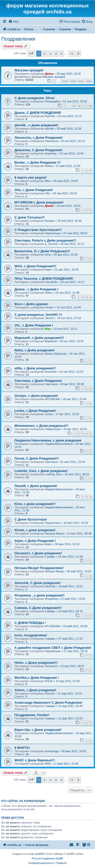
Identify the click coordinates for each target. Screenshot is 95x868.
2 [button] (44, 54)
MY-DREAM (52, 399)
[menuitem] (13, 22)
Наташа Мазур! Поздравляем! (39, 568)
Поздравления (18, 39)
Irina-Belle (51, 282)
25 (74, 106)
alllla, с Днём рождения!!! (35, 368)
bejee (48, 270)
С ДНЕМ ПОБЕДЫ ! (30, 623)
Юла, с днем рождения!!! (35, 504)
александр (52, 751)
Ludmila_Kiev (53, 474)
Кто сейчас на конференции (23, 801)
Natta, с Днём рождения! (35, 350)
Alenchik (50, 586)
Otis (47, 193)
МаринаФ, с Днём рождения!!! (39, 338)
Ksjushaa (51, 153)
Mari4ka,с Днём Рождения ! (37, 678)
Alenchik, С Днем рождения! (38, 583)
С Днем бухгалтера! (31, 519)
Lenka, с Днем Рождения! (35, 411)
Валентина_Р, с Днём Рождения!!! (42, 251)
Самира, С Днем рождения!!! (38, 608)
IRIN (48, 764)
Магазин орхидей (29, 70)
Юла (48, 255)
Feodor (49, 307)
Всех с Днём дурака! (31, 304)
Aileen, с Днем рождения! (35, 690)
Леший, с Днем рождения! (36, 486)
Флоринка (51, 599)
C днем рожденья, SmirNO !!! (38, 315)
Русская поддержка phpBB (48, 858)
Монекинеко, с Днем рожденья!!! (41, 426)
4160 (73, 81)
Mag (48, 329)
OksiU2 (49, 318)
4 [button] (56, 54)
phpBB (39, 854)
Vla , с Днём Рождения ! (34, 325)
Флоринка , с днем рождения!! (40, 595)
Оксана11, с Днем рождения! (38, 553)
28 (90, 106)
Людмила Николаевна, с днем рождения (48, 440)
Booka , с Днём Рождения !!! (37, 162)
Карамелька (53, 651)
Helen (49, 293)
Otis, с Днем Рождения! (34, 190)
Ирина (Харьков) (56, 354)
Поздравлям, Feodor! (32, 715)
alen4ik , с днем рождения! (36, 125)
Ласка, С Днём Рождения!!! (37, 458)
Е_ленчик (51, 244)
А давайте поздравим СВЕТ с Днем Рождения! (53, 648)
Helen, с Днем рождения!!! (36, 663)
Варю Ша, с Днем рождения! (38, 730)
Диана (49, 74)
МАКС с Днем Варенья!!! (35, 760)
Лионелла (51, 141)
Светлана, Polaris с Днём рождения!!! (45, 240)
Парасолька (53, 233)
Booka (49, 166)
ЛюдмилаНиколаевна (59, 444)
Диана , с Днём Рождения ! (36, 289)
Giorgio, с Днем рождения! (36, 396)
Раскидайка (52, 101)
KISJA (49, 681)
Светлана (51, 384)
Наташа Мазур (54, 533)
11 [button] (72, 54)
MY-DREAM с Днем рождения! (39, 202)
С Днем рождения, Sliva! (34, 98)
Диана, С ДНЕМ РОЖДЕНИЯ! (38, 113)
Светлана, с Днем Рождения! (38, 381)
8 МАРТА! (22, 748)
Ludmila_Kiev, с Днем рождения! (41, 471)
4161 (81, 81)
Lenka (49, 414)
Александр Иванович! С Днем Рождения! (48, 703)
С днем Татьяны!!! (30, 217)
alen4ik (49, 129)
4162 (89, 81)
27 (85, 106)
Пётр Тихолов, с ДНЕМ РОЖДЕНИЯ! (44, 279)
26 (79, 106)
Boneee (50, 221)
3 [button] (50, 54)
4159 (65, 81)
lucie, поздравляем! (31, 635)
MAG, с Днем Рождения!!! (35, 266)
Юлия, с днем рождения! (35, 530)
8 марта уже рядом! (31, 177)
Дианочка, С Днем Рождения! (39, 150)
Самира (50, 557)
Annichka (51, 372)
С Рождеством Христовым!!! (38, 230)
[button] (31, 54)
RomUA (50, 116)
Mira (48, 181)
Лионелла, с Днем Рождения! (39, 138)
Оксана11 (51, 666)
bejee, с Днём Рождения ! (35, 541)
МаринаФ (51, 341)
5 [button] (61, 54)
